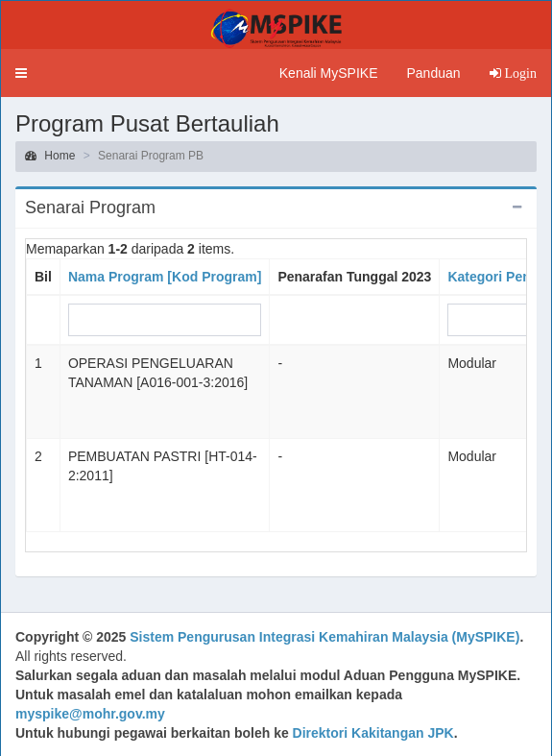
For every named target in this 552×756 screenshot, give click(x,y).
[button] (21, 73)
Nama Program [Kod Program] (165, 277)
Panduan (433, 73)
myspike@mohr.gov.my (90, 714)
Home (50, 156)
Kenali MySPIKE (329, 73)
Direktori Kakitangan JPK (373, 733)
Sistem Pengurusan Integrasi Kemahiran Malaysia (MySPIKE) (324, 637)
